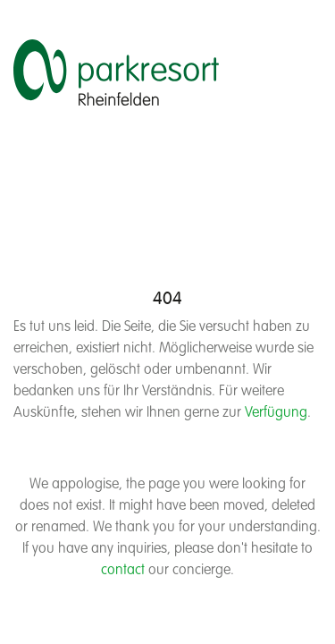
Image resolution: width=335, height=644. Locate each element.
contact (123, 571)
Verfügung (276, 413)
